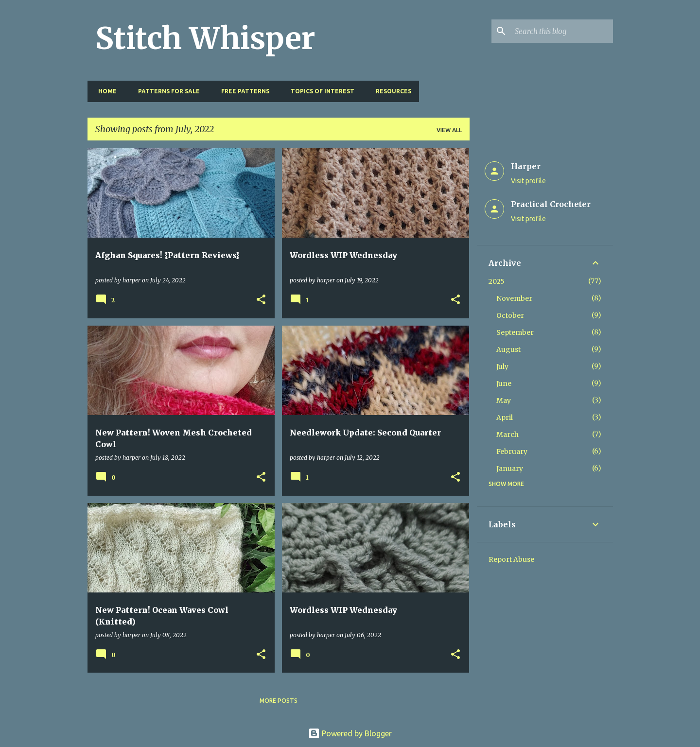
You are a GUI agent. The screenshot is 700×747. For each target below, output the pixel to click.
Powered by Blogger (350, 733)
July (502, 366)
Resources (391, 91)
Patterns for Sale (166, 91)
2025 (497, 281)
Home (105, 91)
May (504, 400)
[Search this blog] (562, 31)
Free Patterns (242, 91)
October (510, 315)
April (505, 417)
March (507, 434)
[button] (261, 300)
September (515, 332)
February (512, 452)
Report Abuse (511, 559)
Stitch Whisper (205, 38)
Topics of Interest (320, 91)
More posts (279, 701)
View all (449, 130)
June (504, 383)
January (510, 469)
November (514, 298)
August (508, 349)
